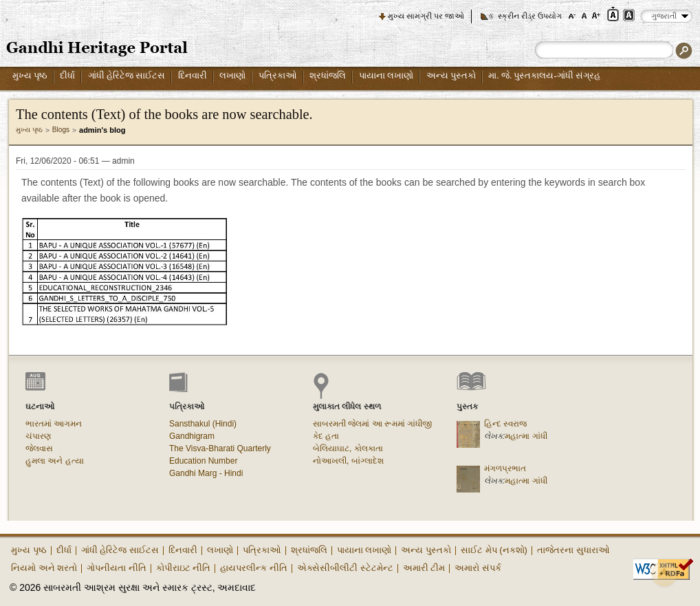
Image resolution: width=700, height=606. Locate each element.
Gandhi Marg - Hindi (206, 473)
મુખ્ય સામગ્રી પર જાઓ (426, 16)
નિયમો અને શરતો (44, 568)
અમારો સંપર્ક (478, 568)
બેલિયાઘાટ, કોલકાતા (348, 448)
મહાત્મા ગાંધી (526, 436)
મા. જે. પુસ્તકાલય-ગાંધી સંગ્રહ (544, 75)
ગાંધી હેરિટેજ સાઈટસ (127, 75)
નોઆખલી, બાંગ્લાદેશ (348, 461)
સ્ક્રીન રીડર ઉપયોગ (530, 16)
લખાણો (232, 75)
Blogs (61, 130)
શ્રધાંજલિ (328, 75)
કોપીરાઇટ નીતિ (184, 568)
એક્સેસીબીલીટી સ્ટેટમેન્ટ (345, 568)
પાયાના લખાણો (386, 75)
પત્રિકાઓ (278, 75)
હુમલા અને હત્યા (55, 461)
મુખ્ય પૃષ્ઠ (30, 75)
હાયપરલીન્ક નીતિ (254, 568)
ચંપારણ (38, 436)
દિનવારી (193, 75)
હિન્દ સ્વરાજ (505, 424)
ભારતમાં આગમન (54, 424)
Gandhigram (192, 436)
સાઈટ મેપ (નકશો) (494, 550)
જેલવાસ (39, 448)
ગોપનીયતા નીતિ (117, 568)
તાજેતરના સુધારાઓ (573, 550)
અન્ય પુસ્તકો (451, 75)
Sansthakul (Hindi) (203, 424)
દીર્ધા (67, 75)
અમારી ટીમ (424, 568)
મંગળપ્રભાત (505, 468)
